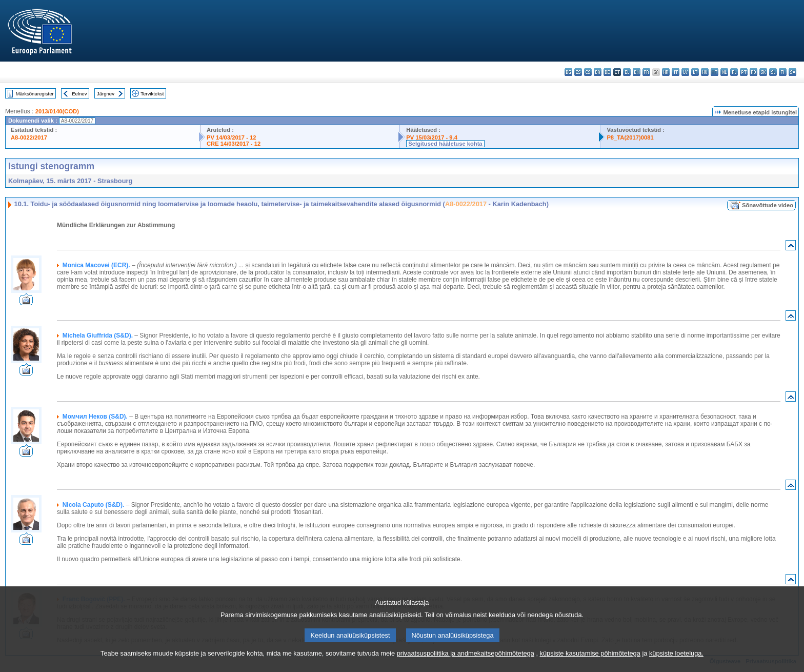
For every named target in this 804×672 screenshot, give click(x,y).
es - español (578, 72)
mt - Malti (715, 72)
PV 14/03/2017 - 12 (231, 137)
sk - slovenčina (763, 72)
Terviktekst (152, 94)
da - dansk (598, 72)
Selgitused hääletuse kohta (445, 144)
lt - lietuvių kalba (695, 72)
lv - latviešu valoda (685, 72)
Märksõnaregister (35, 94)
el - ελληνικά (627, 72)
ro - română (753, 72)
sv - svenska (792, 72)
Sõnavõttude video (768, 205)
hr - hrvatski (666, 72)
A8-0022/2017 (29, 137)
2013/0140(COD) (57, 111)
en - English (637, 72)
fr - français (646, 72)
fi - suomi (783, 72)
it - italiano (676, 72)
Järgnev (106, 94)
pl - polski (734, 72)
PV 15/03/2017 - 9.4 (432, 137)
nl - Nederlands (724, 72)
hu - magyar (705, 72)
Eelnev (79, 94)
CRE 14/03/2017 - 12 (234, 144)
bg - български (568, 72)
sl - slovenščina (773, 72)
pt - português (744, 72)
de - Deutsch (607, 72)
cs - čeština (588, 72)
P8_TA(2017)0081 (630, 137)
